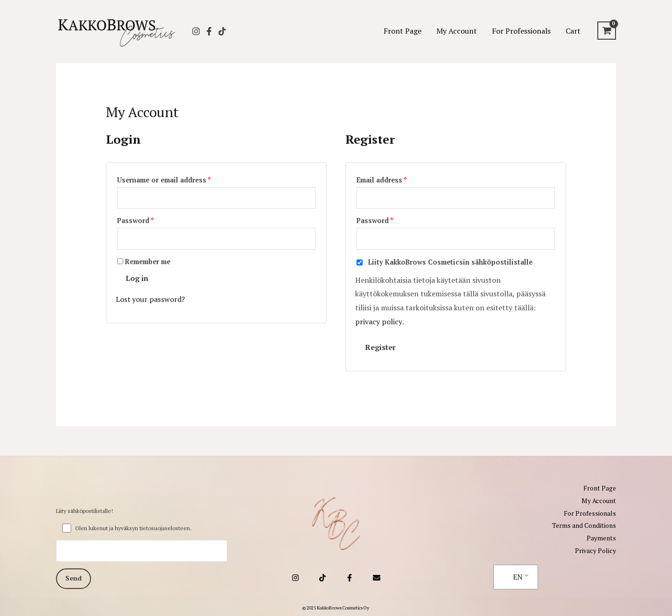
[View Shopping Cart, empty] (607, 31)
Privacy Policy (595, 549)
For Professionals (521, 31)
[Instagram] (196, 31)
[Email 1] (377, 577)
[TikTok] (222, 31)
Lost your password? (150, 300)
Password (150, 220)
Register (380, 348)
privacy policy (378, 322)
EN (518, 575)
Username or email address (179, 179)
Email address (396, 179)
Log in (137, 279)
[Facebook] (209, 31)
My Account (457, 31)
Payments (601, 537)
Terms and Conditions (584, 525)
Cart (573, 31)
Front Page (402, 31)
